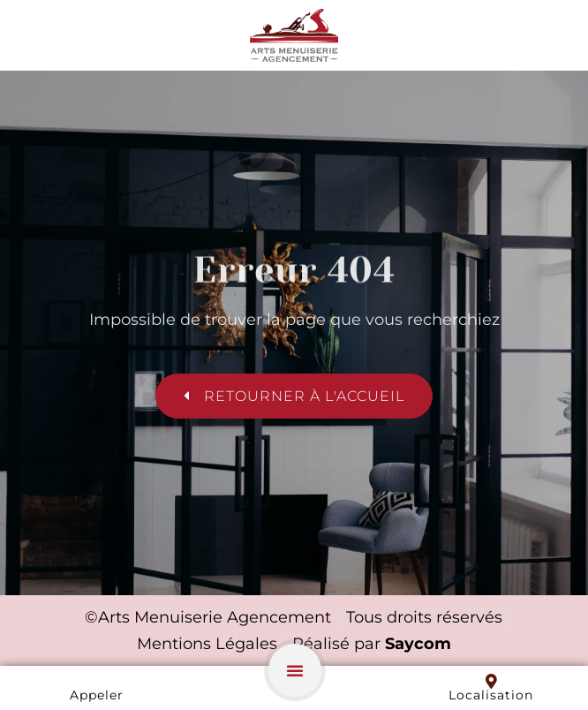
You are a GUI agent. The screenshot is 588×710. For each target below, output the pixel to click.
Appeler (97, 695)
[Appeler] (97, 681)
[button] (295, 670)
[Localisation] (491, 681)
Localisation (491, 695)
